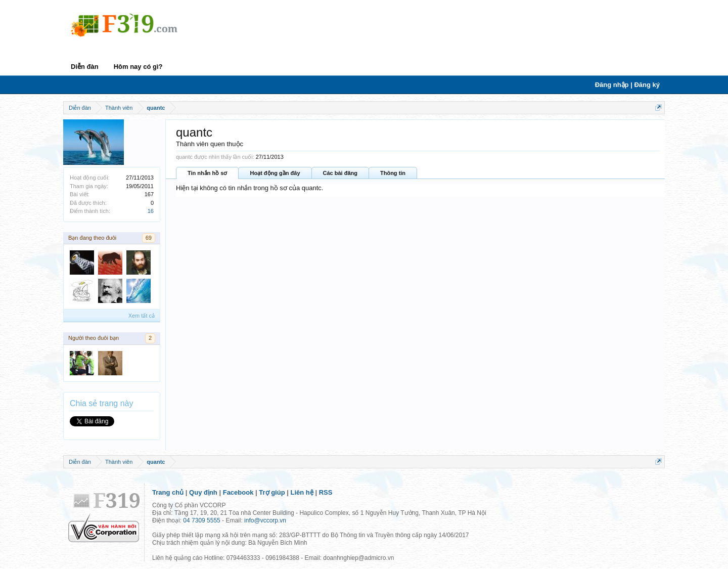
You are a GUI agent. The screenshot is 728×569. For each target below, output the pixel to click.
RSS (326, 492)
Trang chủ (168, 492)
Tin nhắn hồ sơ (207, 173)
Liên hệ (302, 492)
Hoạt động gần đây (275, 173)
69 (149, 238)
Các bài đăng (340, 173)
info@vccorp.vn (265, 520)
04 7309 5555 (201, 520)
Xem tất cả (142, 316)
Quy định (203, 492)
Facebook (238, 492)
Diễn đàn (85, 67)
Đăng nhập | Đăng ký (627, 85)
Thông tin (393, 173)
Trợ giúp (272, 492)
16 (151, 211)
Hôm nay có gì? (138, 67)
